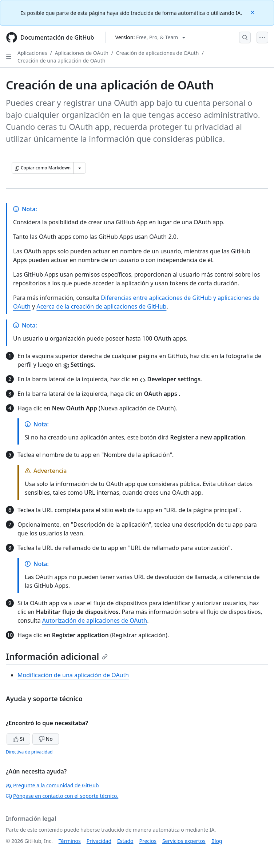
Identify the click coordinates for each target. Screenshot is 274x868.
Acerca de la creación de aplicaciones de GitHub (101, 306)
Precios (148, 841)
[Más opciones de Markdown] (80, 168)
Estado (125, 841)
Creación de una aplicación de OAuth (61, 61)
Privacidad (99, 841)
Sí (18, 739)
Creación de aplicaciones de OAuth (157, 53)
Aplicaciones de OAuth (82, 53)
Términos (70, 841)
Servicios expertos (184, 841)
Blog (217, 841)
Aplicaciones (32, 53)
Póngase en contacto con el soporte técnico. (62, 796)
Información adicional (57, 656)
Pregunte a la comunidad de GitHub (52, 785)
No (46, 739)
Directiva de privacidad (29, 752)
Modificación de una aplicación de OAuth (73, 675)
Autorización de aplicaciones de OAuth (95, 620)
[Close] (253, 12)
